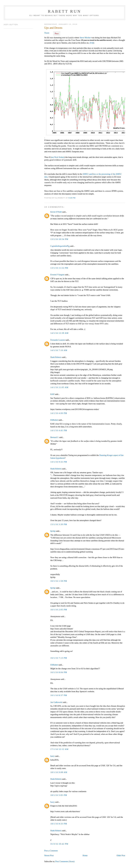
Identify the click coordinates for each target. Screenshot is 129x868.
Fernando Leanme (58, 340)
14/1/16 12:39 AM (59, 333)
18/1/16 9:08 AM (59, 772)
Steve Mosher (85, 38)
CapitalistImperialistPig (60, 246)
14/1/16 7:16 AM (59, 350)
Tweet (47, 33)
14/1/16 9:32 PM (59, 462)
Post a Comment (51, 851)
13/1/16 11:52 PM (59, 268)
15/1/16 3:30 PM (59, 524)
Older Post (121, 855)
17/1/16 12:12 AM (59, 749)
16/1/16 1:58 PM (59, 581)
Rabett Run (64, 11)
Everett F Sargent (57, 275)
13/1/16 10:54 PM (59, 239)
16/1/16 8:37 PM (59, 695)
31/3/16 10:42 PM (59, 844)
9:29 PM (72, 198)
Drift (92, 43)
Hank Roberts (56, 357)
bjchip (53, 531)
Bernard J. (54, 437)
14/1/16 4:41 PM (59, 430)
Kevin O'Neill (56, 212)
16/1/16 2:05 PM (59, 610)
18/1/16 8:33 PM (59, 824)
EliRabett (54, 420)
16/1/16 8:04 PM (59, 672)
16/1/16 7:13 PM (59, 658)
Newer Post (49, 855)
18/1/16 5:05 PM (59, 795)
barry (52, 756)
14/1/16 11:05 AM (59, 387)
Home (85, 855)
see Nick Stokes (58, 157)
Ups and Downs (53, 28)
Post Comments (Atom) (65, 861)
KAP (52, 394)
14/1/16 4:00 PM (59, 413)
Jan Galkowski (56, 702)
